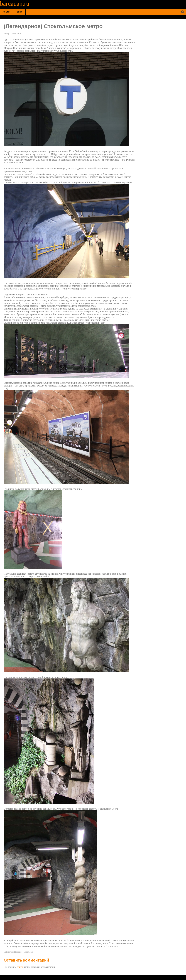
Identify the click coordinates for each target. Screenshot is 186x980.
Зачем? (6, 12)
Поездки (18, 952)
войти (20, 967)
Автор (7, 34)
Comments (28, 952)
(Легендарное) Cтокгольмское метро (53, 26)
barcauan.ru (15, 4)
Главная (19, 12)
